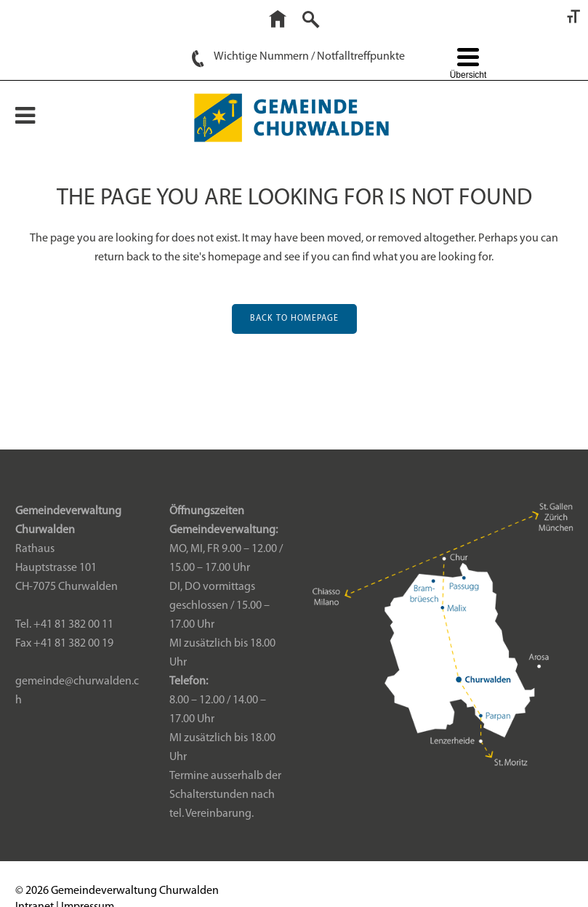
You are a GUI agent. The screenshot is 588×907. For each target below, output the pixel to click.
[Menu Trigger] (468, 65)
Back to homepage (294, 319)
